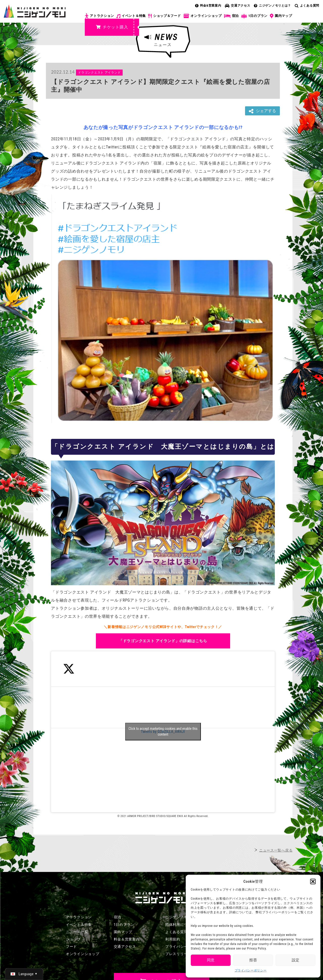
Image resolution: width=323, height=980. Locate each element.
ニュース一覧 (77, 932)
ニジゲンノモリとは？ (272, 6)
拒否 (253, 960)
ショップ (73, 939)
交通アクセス (237, 6)
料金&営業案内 (208, 6)
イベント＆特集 (131, 16)
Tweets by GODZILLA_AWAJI (163, 732)
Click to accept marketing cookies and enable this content (163, 731)
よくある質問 (307, 6)
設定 (295, 960)
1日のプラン (254, 16)
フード (71, 946)
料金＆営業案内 (127, 939)
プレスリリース (178, 954)
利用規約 (173, 939)
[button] (313, 881)
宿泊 (231, 16)
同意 (211, 960)
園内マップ (281, 16)
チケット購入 (112, 27)
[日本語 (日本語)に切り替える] (24, 974)
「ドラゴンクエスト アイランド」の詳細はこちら (163, 641)
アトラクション (99, 16)
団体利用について (180, 925)
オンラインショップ (202, 16)
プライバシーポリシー (251, 970)
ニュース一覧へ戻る (276, 850)
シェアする (262, 111)
